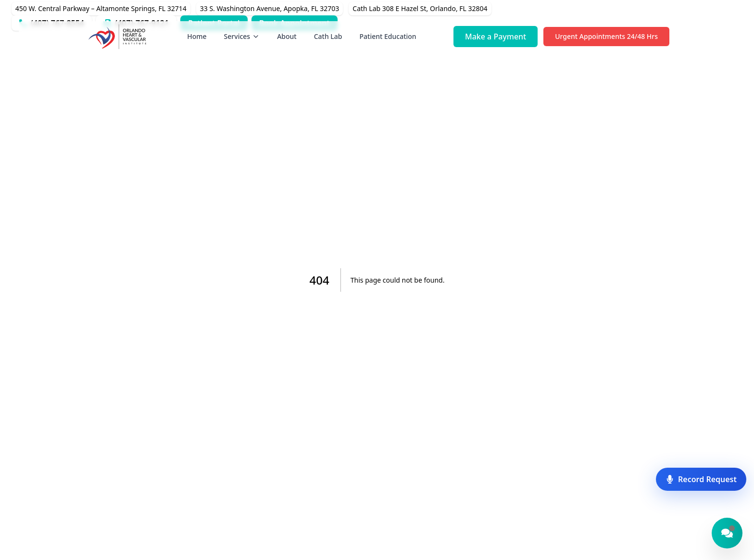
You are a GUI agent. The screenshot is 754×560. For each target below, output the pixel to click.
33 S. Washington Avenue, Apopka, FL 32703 (270, 8)
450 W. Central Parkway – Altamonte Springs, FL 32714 (101, 8)
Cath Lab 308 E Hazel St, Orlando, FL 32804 (420, 8)
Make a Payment (496, 37)
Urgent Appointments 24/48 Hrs (606, 36)
